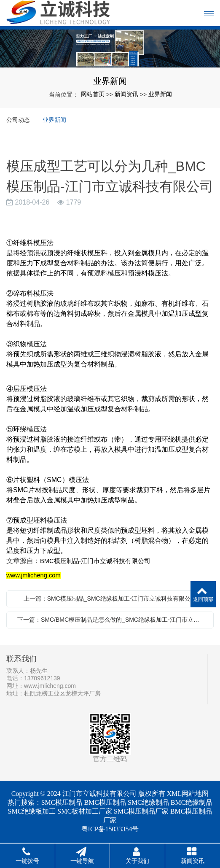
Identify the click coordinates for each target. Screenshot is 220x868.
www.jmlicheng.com (50, 686)
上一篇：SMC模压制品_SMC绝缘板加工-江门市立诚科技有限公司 (110, 598)
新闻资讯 (126, 94)
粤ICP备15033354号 (110, 829)
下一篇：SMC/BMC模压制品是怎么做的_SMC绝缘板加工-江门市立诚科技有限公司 (112, 620)
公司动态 (18, 120)
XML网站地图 (188, 794)
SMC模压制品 (62, 802)
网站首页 (93, 94)
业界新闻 (160, 94)
